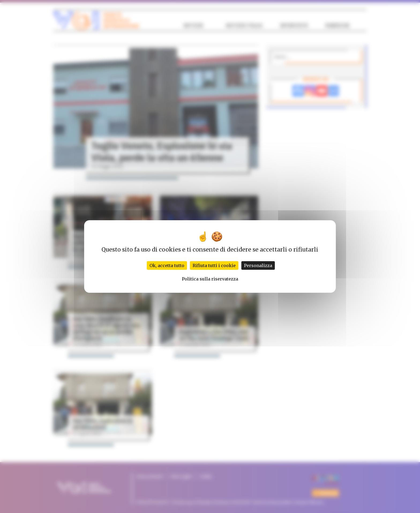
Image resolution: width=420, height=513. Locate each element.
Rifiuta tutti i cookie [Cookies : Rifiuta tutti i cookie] (214, 265)
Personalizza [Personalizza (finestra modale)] (258, 265)
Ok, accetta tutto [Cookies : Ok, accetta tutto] (167, 265)
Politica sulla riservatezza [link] (210, 279)
